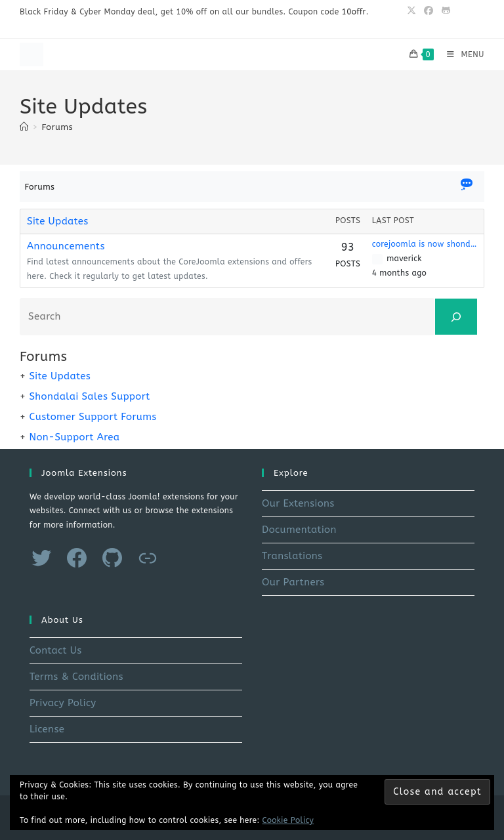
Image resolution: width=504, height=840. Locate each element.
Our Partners (293, 582)
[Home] (24, 127)
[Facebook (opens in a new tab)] (429, 11)
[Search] (456, 317)
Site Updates (58, 221)
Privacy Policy (63, 703)
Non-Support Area (74, 437)
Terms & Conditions (76, 677)
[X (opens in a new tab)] (411, 11)
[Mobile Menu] (461, 54)
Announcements (66, 246)
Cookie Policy (288, 820)
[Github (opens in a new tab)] (444, 11)
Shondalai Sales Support (89, 396)
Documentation (299, 530)
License (47, 729)
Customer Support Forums (93, 417)
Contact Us (56, 650)
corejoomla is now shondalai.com (425, 244)
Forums (58, 127)
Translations (292, 556)
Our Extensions (298, 503)
